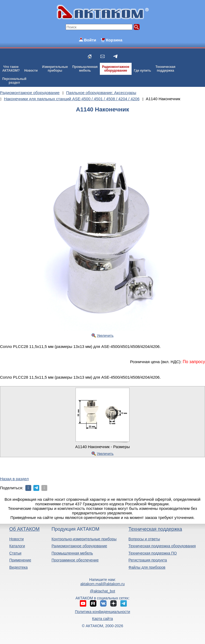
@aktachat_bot (102, 591)
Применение (20, 560)
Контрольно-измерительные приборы (84, 539)
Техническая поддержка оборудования (162, 546)
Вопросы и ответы (144, 539)
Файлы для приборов (147, 567)
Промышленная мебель (72, 553)
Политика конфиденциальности (103, 612)
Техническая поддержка (155, 529)
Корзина (114, 40)
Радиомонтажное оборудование (79, 546)
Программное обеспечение (75, 560)
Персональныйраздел (14, 81)
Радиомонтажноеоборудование (116, 69)
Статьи (15, 553)
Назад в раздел (14, 479)
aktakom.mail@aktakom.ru (102, 584)
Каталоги (17, 546)
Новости (31, 71)
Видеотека (19, 567)
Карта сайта (102, 619)
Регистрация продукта (148, 560)
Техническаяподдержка (165, 69)
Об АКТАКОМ (24, 529)
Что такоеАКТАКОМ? (11, 69)
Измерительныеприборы (55, 69)
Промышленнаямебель (85, 69)
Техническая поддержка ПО (153, 553)
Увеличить (105, 335)
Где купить (142, 71)
